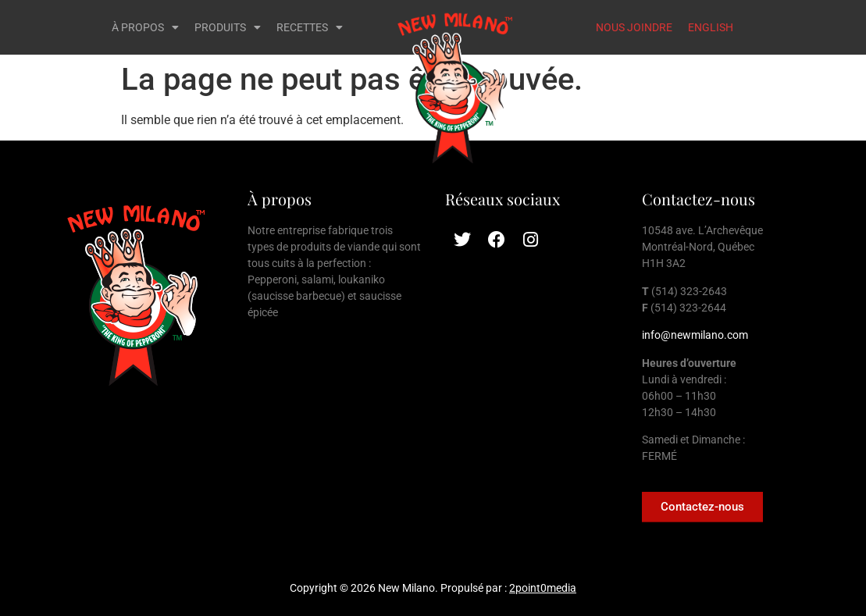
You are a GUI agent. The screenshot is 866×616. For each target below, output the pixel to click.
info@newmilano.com (695, 335)
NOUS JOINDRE (634, 27)
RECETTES (310, 27)
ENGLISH (711, 27)
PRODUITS (228, 27)
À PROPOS (145, 27)
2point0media (543, 588)
